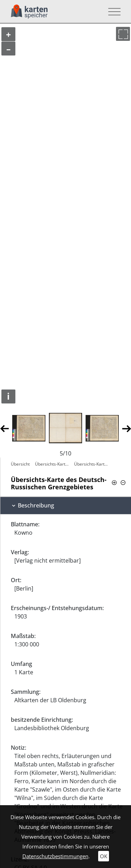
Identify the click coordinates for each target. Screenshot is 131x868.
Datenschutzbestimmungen (55, 856)
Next (127, 428)
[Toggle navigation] (112, 12)
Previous (4, 428)
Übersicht (20, 464)
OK (104, 856)
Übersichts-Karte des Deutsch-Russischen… (53, 464)
